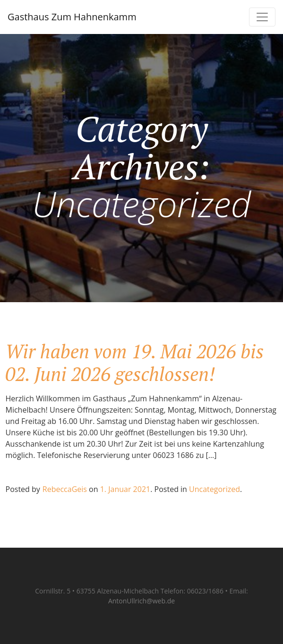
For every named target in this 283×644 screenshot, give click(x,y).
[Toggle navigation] (262, 17)
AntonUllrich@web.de (141, 601)
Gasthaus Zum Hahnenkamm (72, 17)
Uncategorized (214, 489)
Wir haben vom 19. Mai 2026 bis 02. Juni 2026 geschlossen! (135, 362)
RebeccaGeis (65, 489)
